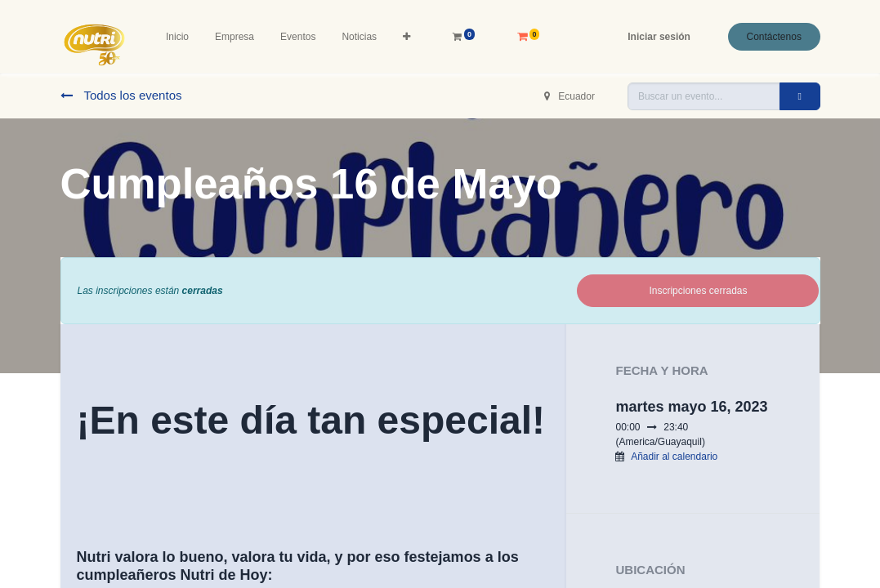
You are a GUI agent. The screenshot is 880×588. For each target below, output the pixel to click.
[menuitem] (177, 37)
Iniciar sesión (659, 37)
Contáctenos (774, 37)
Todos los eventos (121, 95)
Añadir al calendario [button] (674, 457)
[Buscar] (800, 96)
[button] (406, 37)
